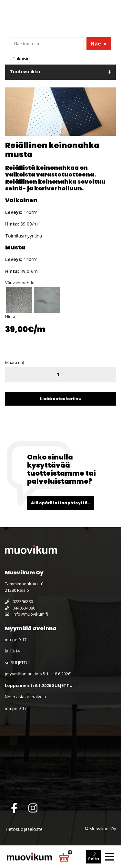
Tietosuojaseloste (24, 829)
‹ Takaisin (20, 59)
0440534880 (20, 608)
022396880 (19, 601)
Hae (99, 44)
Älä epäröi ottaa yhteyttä (61, 503)
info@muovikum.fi (26, 614)
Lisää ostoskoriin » (61, 399)
